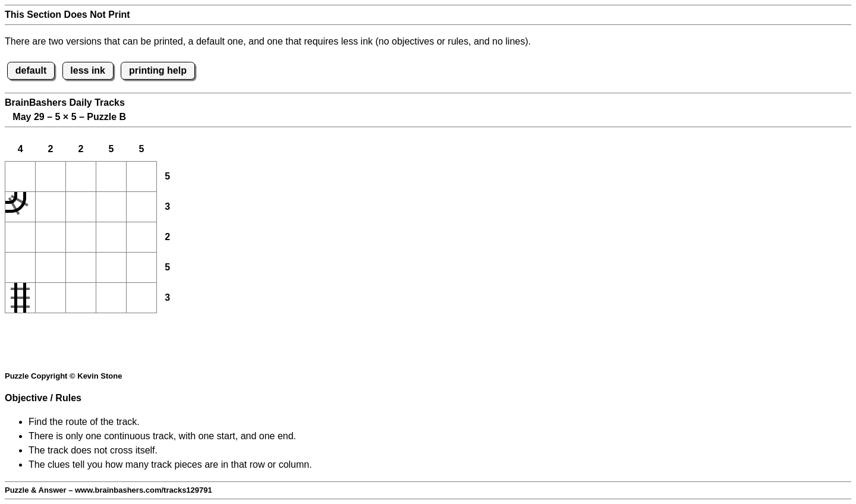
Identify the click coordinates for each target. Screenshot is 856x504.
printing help (158, 70)
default (31, 70)
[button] (20, 177)
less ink (88, 70)
